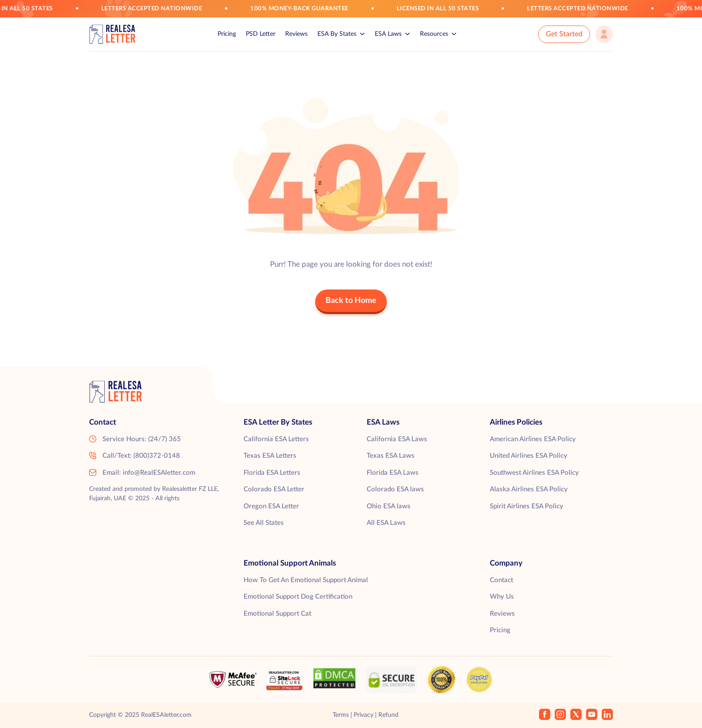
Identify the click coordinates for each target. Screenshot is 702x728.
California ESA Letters (276, 439)
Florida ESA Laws (393, 473)
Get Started (564, 34)
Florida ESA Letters (272, 473)
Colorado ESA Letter (274, 489)
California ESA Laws (397, 439)
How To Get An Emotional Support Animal (306, 580)
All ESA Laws (386, 523)
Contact (501, 580)
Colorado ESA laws (395, 489)
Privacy (364, 715)
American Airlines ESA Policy (533, 439)
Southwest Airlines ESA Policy (534, 473)
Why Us (502, 597)
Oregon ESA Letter (271, 506)
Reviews (296, 34)
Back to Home (351, 301)
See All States (264, 523)
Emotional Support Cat (277, 614)
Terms (341, 715)
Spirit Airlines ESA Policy (526, 506)
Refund (388, 715)
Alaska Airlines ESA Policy (529, 489)
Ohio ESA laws (389, 506)
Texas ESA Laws (391, 456)
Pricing (227, 34)
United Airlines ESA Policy (529, 456)
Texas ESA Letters (270, 456)
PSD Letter (261, 34)
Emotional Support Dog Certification (298, 597)
